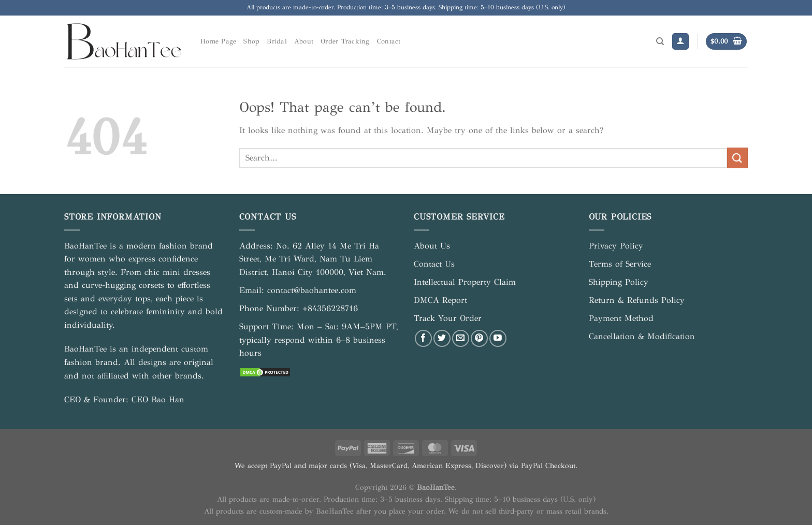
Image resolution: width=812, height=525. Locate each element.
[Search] (660, 41)
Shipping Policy (619, 282)
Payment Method (621, 318)
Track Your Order (448, 318)
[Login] (680, 42)
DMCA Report (440, 300)
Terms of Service (620, 264)
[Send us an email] (461, 338)
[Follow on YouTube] (498, 338)
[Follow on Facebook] (423, 338)
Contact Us (434, 264)
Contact (389, 41)
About (304, 41)
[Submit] (737, 158)
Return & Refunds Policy (637, 300)
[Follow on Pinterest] (479, 338)
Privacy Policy (616, 246)
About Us (432, 246)
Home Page (218, 41)
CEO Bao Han (158, 399)
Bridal (277, 41)
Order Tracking (345, 41)
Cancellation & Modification (642, 336)
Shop (251, 41)
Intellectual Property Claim (465, 282)
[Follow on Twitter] (442, 338)
